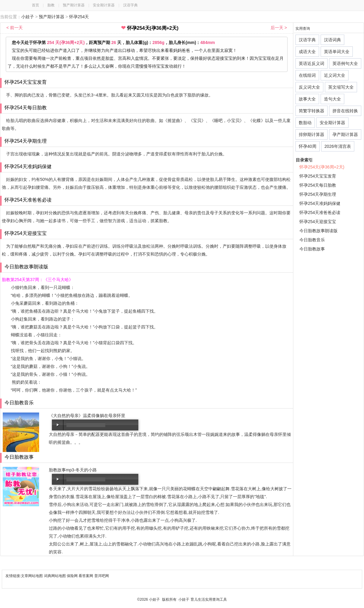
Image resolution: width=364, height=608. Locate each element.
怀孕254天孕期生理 (318, 194)
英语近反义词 (312, 63)
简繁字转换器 (312, 111)
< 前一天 (15, 28)
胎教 (51, 5)
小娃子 (28, 17)
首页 (35, 5)
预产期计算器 (74, 5)
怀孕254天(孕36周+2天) (322, 167)
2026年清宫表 (338, 146)
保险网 (72, 576)
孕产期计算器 (345, 134)
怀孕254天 (79, 17)
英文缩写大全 (341, 87)
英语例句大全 (345, 63)
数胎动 (305, 123)
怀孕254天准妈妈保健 (320, 203)
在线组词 (307, 75)
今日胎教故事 (312, 249)
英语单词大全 (337, 52)
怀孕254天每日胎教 (318, 185)
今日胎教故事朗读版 (318, 231)
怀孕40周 (308, 146)
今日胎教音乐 (312, 240)
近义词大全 (335, 75)
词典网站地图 (55, 576)
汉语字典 (130, 5)
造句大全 (332, 99)
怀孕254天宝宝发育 (318, 176)
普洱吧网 (102, 576)
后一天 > (279, 28)
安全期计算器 (104, 5)
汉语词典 (332, 40)
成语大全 (307, 52)
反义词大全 (309, 87)
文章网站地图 (32, 576)
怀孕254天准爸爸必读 (320, 212)
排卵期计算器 (312, 134)
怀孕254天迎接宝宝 (318, 222)
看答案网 (86, 576)
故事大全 (307, 99)
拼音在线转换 (345, 111)
